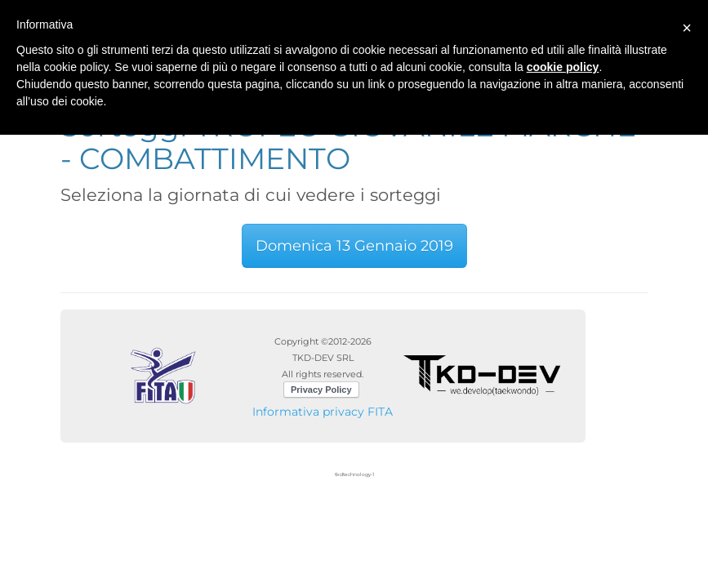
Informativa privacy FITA (323, 412)
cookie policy (563, 67)
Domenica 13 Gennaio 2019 (354, 246)
